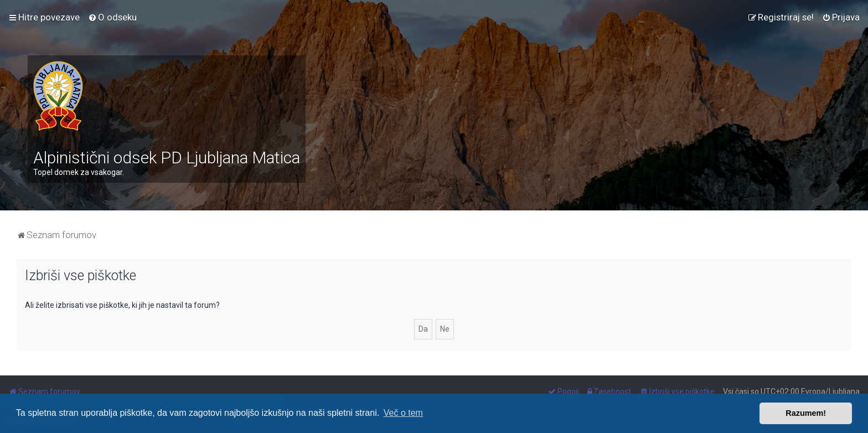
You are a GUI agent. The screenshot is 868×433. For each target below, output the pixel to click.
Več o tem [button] (403, 413)
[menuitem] (112, 17)
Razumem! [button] (806, 413)
